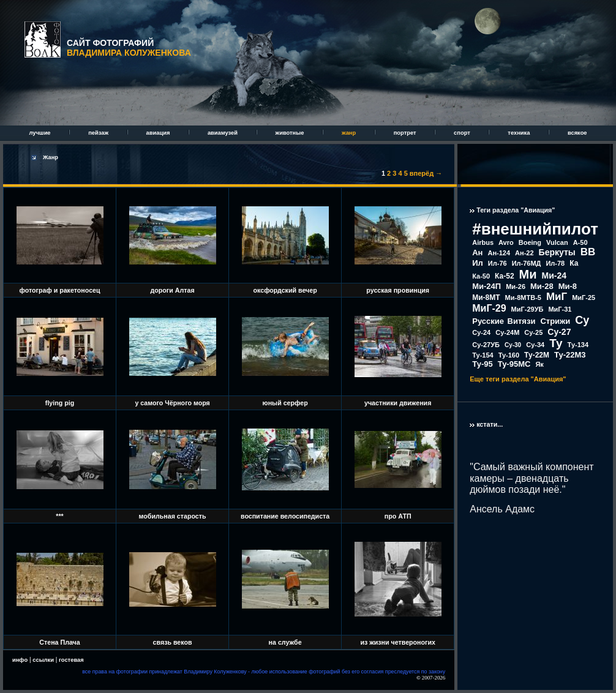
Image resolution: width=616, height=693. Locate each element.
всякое (577, 133)
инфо (20, 660)
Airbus (483, 242)
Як (539, 364)
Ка (574, 263)
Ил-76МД (527, 263)
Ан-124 (499, 253)
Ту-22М (537, 355)
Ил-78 (555, 263)
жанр (350, 133)
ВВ (588, 252)
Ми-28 (542, 286)
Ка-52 (505, 276)
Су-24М (507, 332)
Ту (556, 343)
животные (291, 133)
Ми (528, 274)
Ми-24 (554, 275)
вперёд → (426, 173)
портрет (406, 133)
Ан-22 (524, 253)
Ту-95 (482, 364)
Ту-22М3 (570, 355)
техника (520, 133)
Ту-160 (509, 355)
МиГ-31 (560, 309)
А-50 (580, 242)
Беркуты (557, 252)
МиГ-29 (489, 308)
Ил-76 (498, 263)
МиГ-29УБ (528, 309)
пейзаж (99, 133)
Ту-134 (578, 345)
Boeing (530, 242)
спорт (463, 133)
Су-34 (535, 345)
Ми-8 (568, 286)
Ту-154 (483, 355)
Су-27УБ (486, 345)
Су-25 (533, 332)
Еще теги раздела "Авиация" (518, 379)
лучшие (40, 133)
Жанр (51, 157)
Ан (477, 253)
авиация (159, 133)
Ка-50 (481, 276)
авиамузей (223, 133)
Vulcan (557, 242)
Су (582, 320)
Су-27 (559, 332)
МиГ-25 (584, 298)
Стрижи (555, 321)
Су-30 (513, 345)
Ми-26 (516, 287)
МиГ (557, 297)
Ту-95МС (514, 364)
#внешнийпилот (535, 229)
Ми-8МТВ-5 (523, 298)
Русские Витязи (504, 321)
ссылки (43, 660)
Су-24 (481, 332)
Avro (506, 242)
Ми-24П (486, 286)
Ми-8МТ (486, 298)
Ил (478, 263)
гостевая (71, 660)
